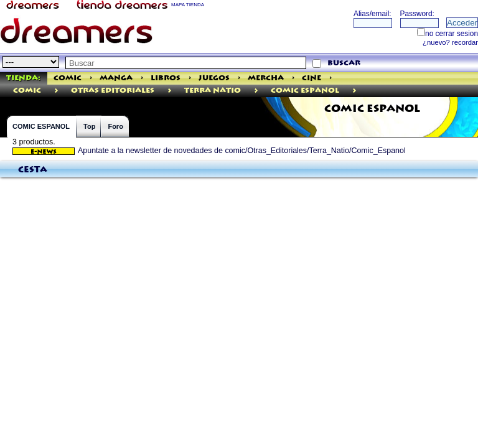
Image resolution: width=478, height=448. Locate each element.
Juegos (214, 78)
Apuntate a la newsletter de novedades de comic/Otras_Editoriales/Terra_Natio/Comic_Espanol (209, 151)
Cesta (33, 170)
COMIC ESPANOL (41, 126)
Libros (166, 78)
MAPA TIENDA (188, 5)
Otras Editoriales (113, 91)
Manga (116, 78)
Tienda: (23, 78)
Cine (312, 78)
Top (89, 126)
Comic (68, 78)
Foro (115, 126)
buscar (344, 63)
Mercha (266, 78)
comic (27, 91)
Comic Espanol (305, 91)
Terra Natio (213, 91)
